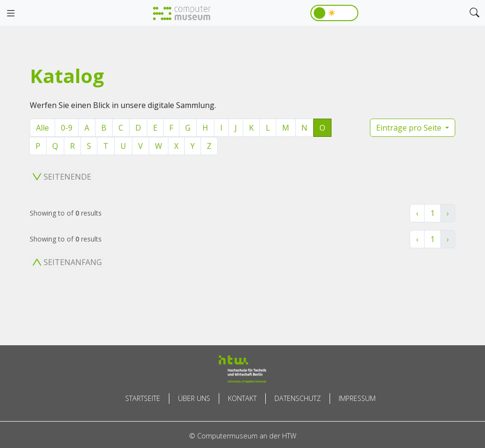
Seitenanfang (67, 262)
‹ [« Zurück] (417, 213)
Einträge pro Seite (410, 128)
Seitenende (62, 177)
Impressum (357, 398)
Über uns (194, 398)
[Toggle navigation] (11, 13)
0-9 (67, 128)
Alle (42, 128)
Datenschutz (298, 398)
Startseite (143, 398)
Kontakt (242, 398)
